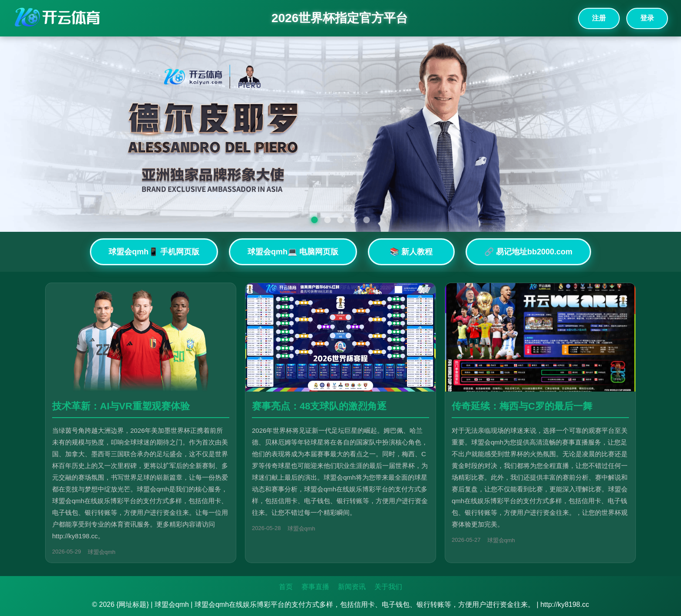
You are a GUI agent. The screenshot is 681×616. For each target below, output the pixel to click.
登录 (647, 18)
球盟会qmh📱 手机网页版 (154, 252)
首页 (286, 587)
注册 (599, 18)
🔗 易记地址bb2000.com (528, 252)
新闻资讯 (352, 587)
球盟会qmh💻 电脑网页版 (293, 252)
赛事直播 (315, 587)
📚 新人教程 (411, 252)
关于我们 (388, 587)
